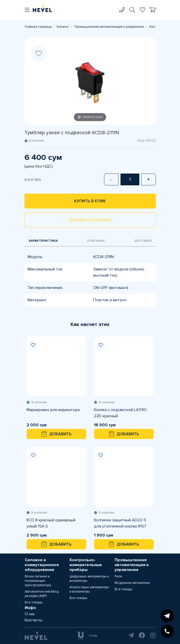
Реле (118, 576)
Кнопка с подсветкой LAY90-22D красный (121, 413)
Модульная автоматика (132, 583)
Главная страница (38, 27)
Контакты (33, 620)
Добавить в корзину (90, 220)
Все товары (34, 602)
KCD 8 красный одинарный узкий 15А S (51, 523)
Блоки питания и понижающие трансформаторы (38, 581)
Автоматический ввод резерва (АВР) (42, 594)
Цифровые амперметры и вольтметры (89, 579)
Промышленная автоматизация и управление (109, 27)
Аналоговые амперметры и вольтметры (89, 589)
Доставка (143, 241)
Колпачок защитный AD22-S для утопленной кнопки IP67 (120, 523)
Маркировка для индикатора (53, 410)
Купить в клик (90, 201)
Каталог (63, 27)
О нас (30, 614)
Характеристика (43, 241)
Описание (96, 241)
